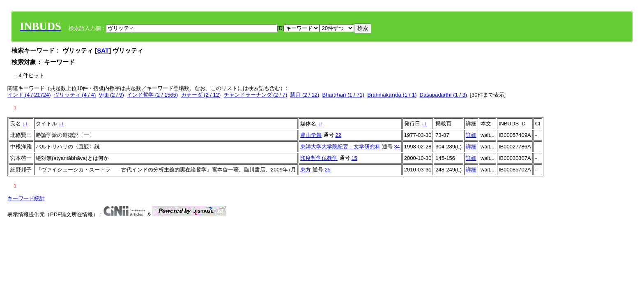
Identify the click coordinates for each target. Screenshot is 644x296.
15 (354, 158)
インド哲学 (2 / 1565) (152, 95)
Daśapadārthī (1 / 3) (444, 95)
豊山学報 (311, 135)
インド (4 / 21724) (29, 95)
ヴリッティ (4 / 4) (75, 95)
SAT (103, 50)
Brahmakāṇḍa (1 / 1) (392, 95)
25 (327, 170)
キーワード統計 (26, 198)
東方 (306, 170)
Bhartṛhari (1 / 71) (344, 95)
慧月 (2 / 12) (305, 95)
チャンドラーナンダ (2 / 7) (256, 95)
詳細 (471, 135)
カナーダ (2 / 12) (201, 95)
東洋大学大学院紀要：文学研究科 (340, 147)
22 (338, 135)
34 (397, 147)
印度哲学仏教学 (319, 158)
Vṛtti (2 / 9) (112, 95)
